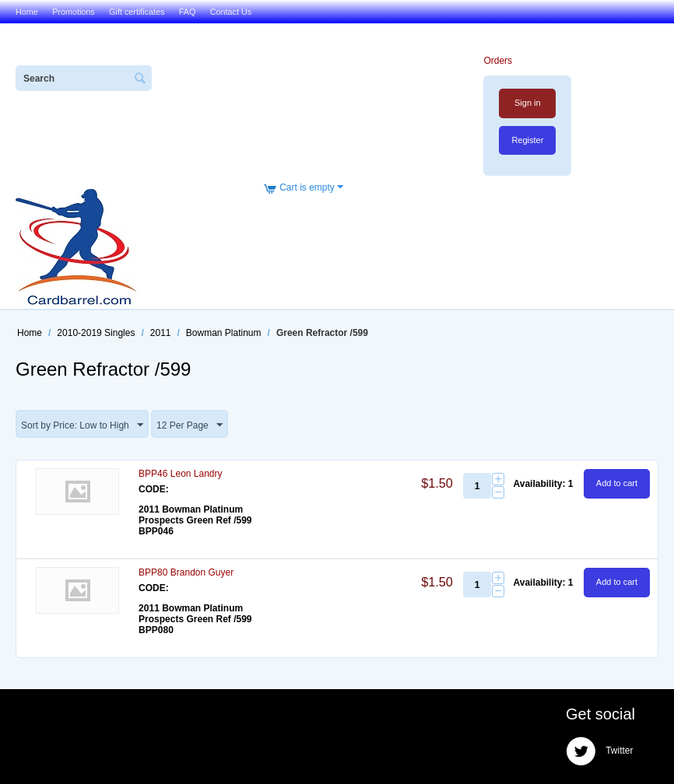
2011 (161, 333)
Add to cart (617, 483)
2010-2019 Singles (96, 333)
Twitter (599, 751)
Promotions (74, 12)
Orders (498, 61)
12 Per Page (190, 425)
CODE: (154, 489)
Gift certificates (137, 12)
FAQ (188, 12)
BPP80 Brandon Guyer (186, 572)
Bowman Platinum (224, 333)
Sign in (528, 103)
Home (27, 12)
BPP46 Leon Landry (180, 474)
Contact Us (231, 12)
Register (527, 140)
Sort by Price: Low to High (82, 425)
